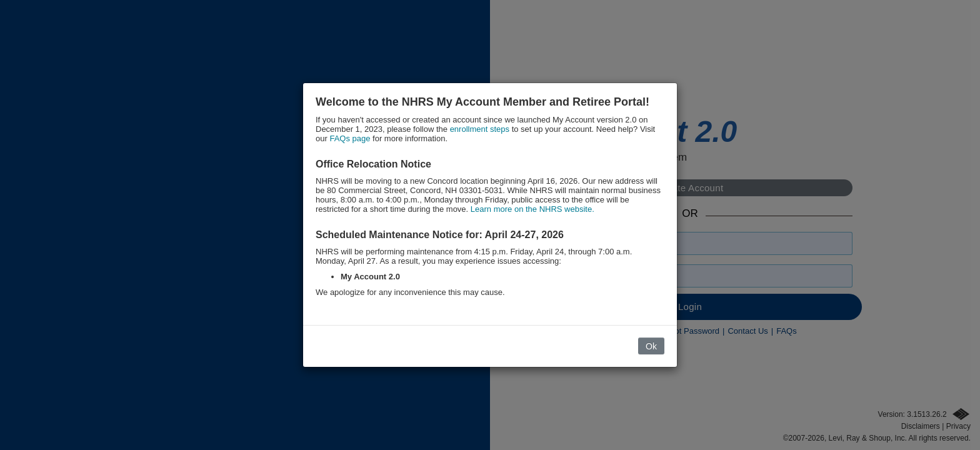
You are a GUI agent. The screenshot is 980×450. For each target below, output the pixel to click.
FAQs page (350, 138)
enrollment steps (480, 129)
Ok (651, 346)
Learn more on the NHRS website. (532, 209)
